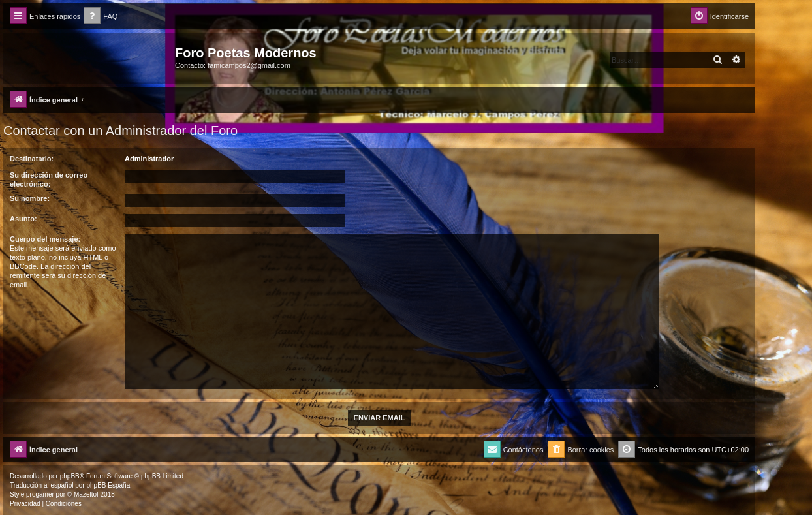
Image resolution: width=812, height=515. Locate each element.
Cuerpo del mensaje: (45, 239)
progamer (40, 494)
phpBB (70, 476)
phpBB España (108, 485)
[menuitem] (101, 17)
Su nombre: (30, 198)
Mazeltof (86, 494)
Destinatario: (32, 159)
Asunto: (23, 219)
